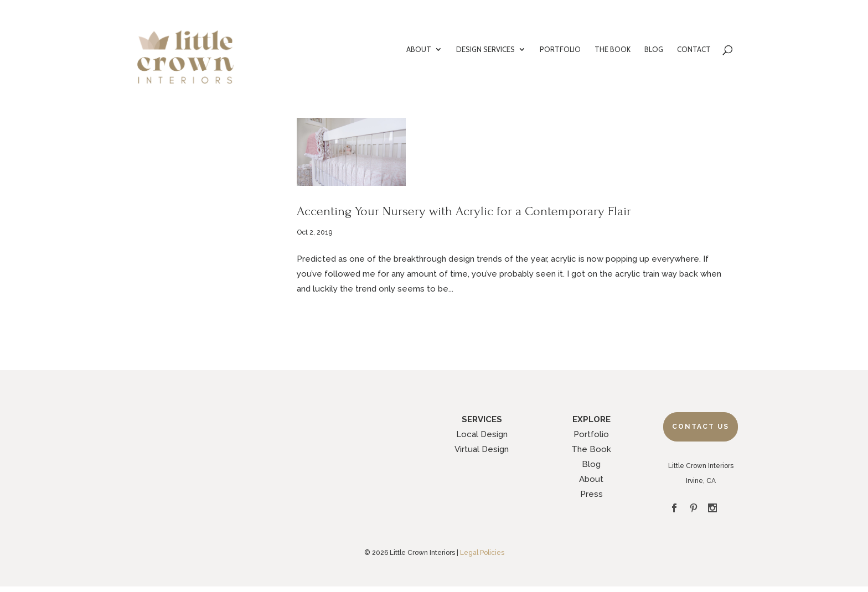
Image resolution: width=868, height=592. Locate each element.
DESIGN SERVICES (485, 50)
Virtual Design (482, 449)
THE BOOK (613, 50)
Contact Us (701, 427)
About (591, 479)
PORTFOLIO (560, 50)
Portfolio (591, 434)
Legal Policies (482, 553)
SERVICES (482, 419)
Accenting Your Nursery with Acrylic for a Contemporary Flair (464, 211)
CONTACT (694, 50)
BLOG (654, 50)
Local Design (482, 434)
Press (591, 494)
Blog (591, 464)
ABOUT (419, 50)
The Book (591, 449)
